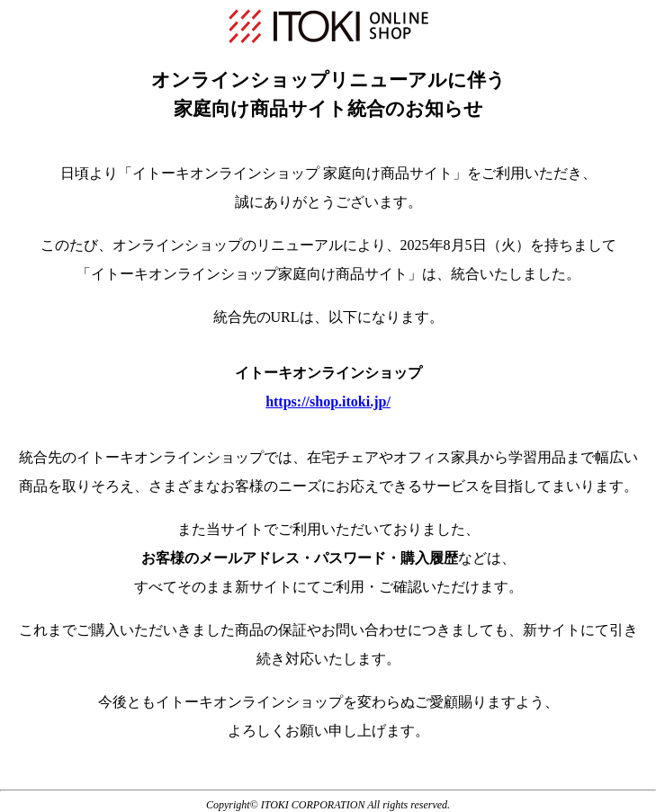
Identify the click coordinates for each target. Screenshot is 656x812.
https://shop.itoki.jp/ (328, 402)
